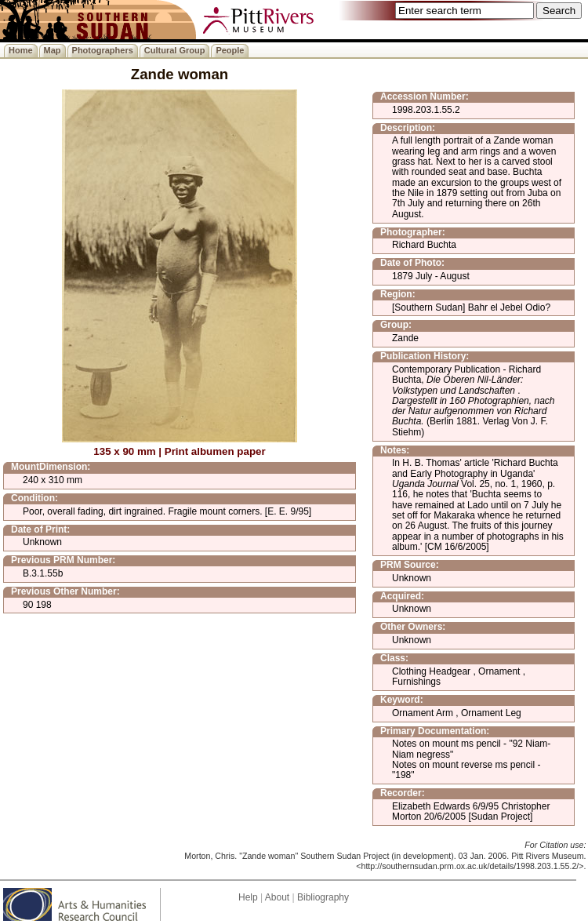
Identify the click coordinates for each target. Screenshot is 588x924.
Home (21, 50)
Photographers (103, 50)
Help (248, 897)
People (230, 50)
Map (53, 50)
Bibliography (323, 897)
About (277, 897)
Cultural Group (175, 50)
